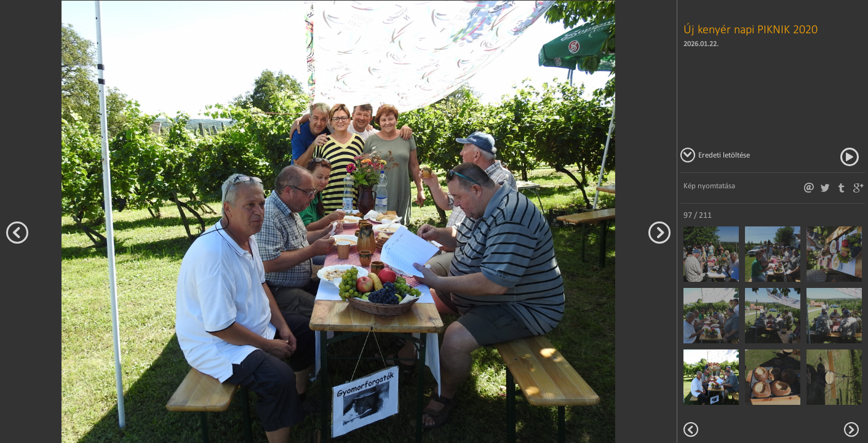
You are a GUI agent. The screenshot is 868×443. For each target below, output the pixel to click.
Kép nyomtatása (709, 186)
